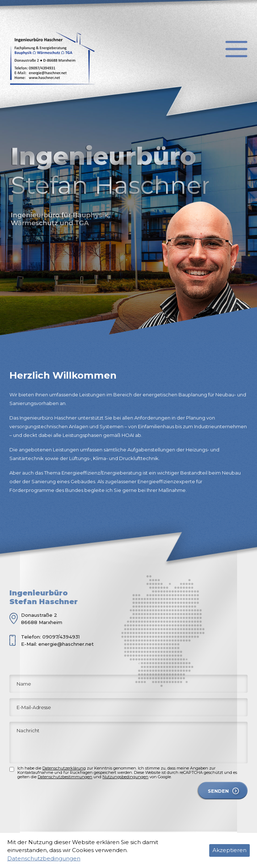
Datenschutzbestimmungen (65, 777)
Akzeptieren (229, 850)
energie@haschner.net (66, 644)
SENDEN (218, 791)
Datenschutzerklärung (64, 768)
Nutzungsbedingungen (125, 777)
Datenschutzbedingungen (44, 858)
